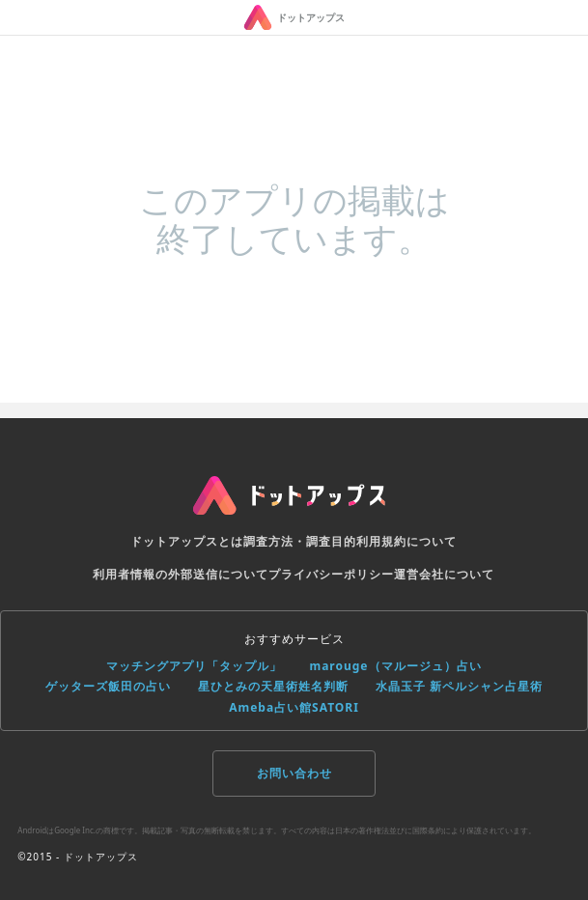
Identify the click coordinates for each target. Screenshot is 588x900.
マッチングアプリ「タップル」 (194, 666)
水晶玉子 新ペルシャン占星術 (459, 686)
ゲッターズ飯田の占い (108, 686)
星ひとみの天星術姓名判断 (273, 686)
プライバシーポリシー (331, 574)
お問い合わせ (294, 773)
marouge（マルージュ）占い (395, 666)
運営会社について (444, 574)
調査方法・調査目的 (300, 541)
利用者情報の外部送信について (181, 574)
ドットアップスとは (187, 541)
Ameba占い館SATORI (294, 707)
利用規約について (406, 541)
